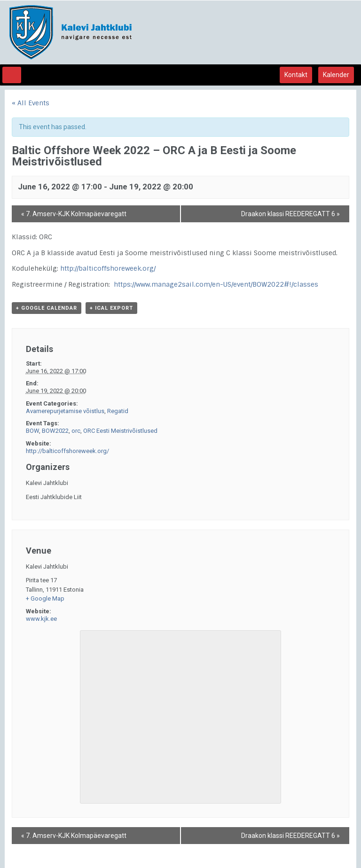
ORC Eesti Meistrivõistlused (120, 431)
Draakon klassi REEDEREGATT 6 (290, 214)
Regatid (118, 411)
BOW (32, 431)
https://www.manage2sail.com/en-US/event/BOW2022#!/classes (216, 284)
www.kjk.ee (41, 619)
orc (76, 431)
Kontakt (296, 75)
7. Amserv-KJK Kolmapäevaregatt (74, 214)
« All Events (31, 103)
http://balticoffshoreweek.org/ (108, 268)
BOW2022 (55, 431)
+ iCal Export (111, 308)
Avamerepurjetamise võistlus (65, 411)
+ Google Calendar (47, 308)
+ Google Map (45, 598)
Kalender (336, 75)
